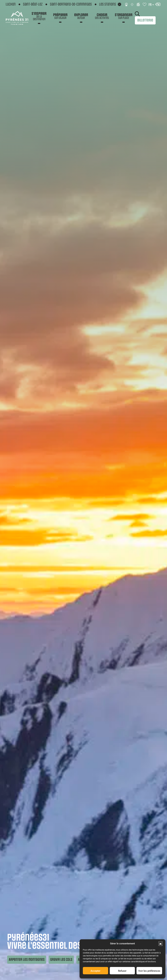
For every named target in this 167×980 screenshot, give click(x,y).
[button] (160, 943)
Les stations (108, 4)
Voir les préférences (149, 971)
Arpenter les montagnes (27, 960)
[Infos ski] (138, 4)
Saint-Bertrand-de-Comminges (71, 4)
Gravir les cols (61, 960)
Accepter (95, 971)
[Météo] (132, 4)
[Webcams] (126, 4)
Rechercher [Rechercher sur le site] (137, 14)
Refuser (122, 971)
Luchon (11, 4)
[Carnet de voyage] (145, 4)
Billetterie (145, 20)
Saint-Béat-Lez (33, 4)
